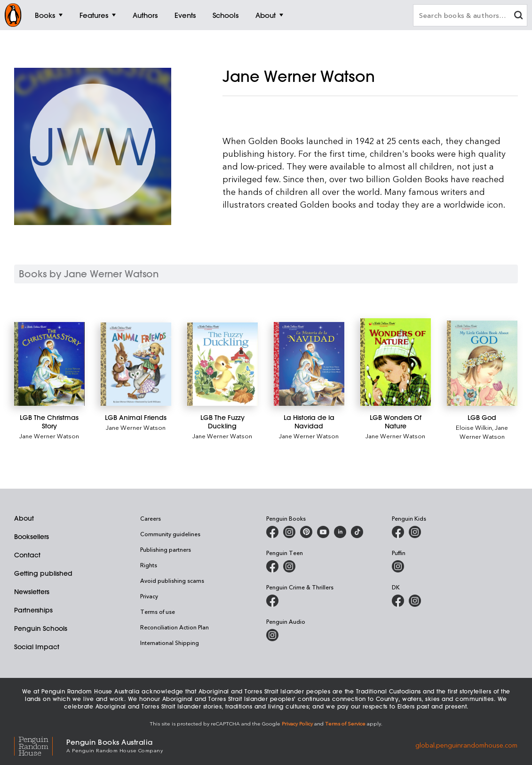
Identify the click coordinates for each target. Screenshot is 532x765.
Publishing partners (166, 549)
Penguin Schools (41, 628)
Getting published (43, 573)
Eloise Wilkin (474, 427)
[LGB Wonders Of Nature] (396, 362)
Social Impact (37, 647)
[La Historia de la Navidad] (309, 364)
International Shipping (170, 643)
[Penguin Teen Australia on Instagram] (289, 566)
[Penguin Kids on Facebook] (398, 532)
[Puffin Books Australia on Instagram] (398, 566)
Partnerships (33, 610)
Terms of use (158, 612)
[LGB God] (482, 363)
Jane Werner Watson (49, 436)
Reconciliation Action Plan (175, 627)
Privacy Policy (297, 723)
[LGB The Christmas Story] (49, 364)
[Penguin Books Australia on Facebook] (272, 532)
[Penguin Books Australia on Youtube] (323, 532)
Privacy (149, 596)
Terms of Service (345, 723)
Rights (149, 565)
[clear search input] (518, 16)
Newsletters (32, 592)
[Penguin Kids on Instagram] (415, 532)
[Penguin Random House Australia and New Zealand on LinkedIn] (340, 532)
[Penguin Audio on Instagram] (272, 635)
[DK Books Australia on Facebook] (398, 601)
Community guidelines (170, 534)
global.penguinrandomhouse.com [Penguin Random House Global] (466, 745)
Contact (27, 555)
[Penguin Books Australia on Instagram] (289, 532)
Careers (151, 518)
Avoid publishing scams (172, 580)
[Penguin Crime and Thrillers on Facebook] (272, 601)
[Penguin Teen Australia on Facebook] (272, 566)
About (24, 518)
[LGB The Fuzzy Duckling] (222, 364)
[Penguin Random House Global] (40, 745)
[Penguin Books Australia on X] (306, 532)
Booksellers (32, 537)
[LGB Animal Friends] (136, 364)
